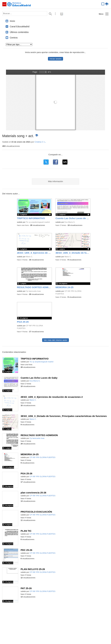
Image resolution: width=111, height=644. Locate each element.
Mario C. (29, 257)
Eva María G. (70, 222)
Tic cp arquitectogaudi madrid (38, 222)
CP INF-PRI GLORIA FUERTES (42, 457)
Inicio (12, 21)
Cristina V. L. (40, 142)
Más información (56, 181)
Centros (14, 38)
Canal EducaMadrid (20, 27)
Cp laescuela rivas (33, 291)
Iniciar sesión (55, 59)
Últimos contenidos (19, 32)
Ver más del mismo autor (55, 340)
